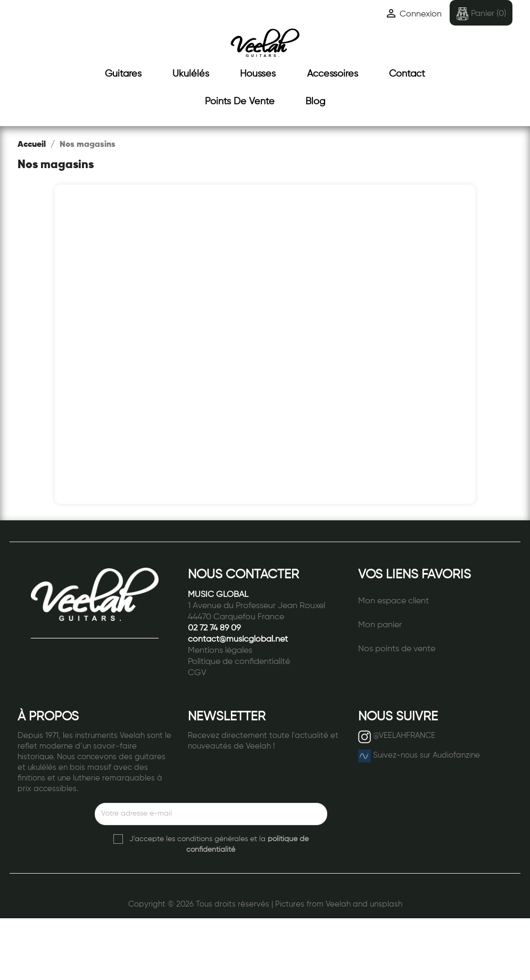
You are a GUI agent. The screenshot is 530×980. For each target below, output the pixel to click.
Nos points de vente (397, 649)
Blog (315, 102)
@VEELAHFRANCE (404, 736)
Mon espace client (394, 601)
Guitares (123, 74)
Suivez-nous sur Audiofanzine (427, 755)
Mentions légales (220, 651)
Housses (258, 74)
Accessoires (333, 74)
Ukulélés (191, 74)
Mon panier (380, 625)
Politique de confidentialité (239, 662)
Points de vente (240, 102)
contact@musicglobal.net (238, 640)
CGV (197, 673)
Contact (407, 74)
